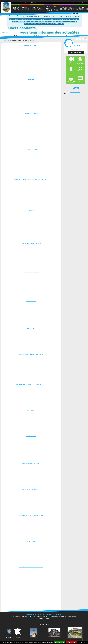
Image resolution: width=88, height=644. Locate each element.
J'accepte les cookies (60, 642)
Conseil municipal (16, 8)
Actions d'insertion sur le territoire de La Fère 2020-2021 (31, 354)
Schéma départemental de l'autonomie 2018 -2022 (31, 567)
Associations (80, 72)
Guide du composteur (31, 436)
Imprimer (86, 39)
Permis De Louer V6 (31, 301)
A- (77, 39)
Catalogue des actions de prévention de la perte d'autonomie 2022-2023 (31, 180)
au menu (29, 3)
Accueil (10, 40)
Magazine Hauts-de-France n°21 (31, 272)
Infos (80, 81)
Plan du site (84, 3)
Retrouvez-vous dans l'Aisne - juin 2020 (31, 464)
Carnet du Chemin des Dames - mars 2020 (31, 489)
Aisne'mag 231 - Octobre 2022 (31, 114)
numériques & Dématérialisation (67, 8)
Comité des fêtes (56, 8)
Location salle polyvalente (80, 63)
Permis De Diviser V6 (31, 329)
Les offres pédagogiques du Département (31, 243)
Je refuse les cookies (71, 642)
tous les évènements (76, 53)
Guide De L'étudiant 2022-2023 (31, 150)
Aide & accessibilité (77, 3)
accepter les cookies (75, 92)
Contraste (34, 3)
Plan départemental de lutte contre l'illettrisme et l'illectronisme (31, 384)
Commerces (71, 72)
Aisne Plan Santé (31, 541)
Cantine (71, 62)
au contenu (17, 3)
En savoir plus (81, 642)
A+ (83, 39)
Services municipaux (25, 8)
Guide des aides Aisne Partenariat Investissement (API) (31, 515)
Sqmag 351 (31, 79)
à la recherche (23, 3)
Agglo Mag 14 (31, 210)
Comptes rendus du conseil (71, 82)
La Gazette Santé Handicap (31, 45)
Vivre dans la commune (48, 8)
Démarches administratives (37, 8)
